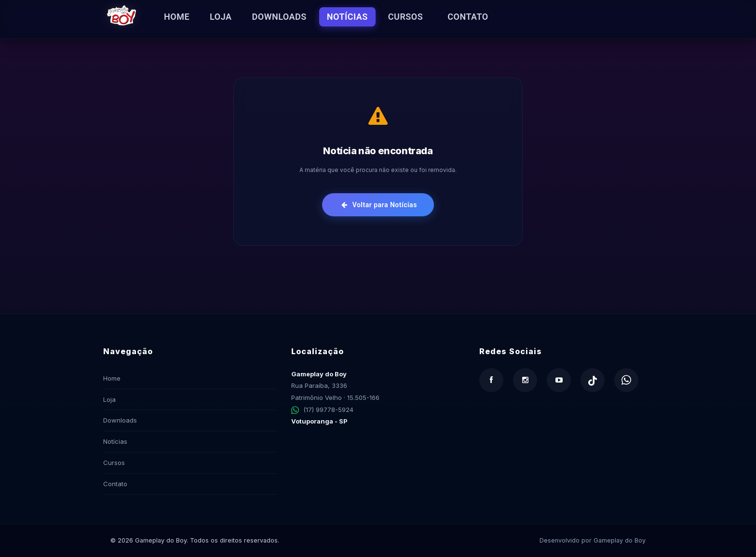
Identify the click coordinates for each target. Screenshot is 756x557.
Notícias (347, 17)
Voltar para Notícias (379, 205)
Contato (468, 17)
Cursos (405, 17)
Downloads (279, 17)
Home (177, 17)
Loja (221, 17)
